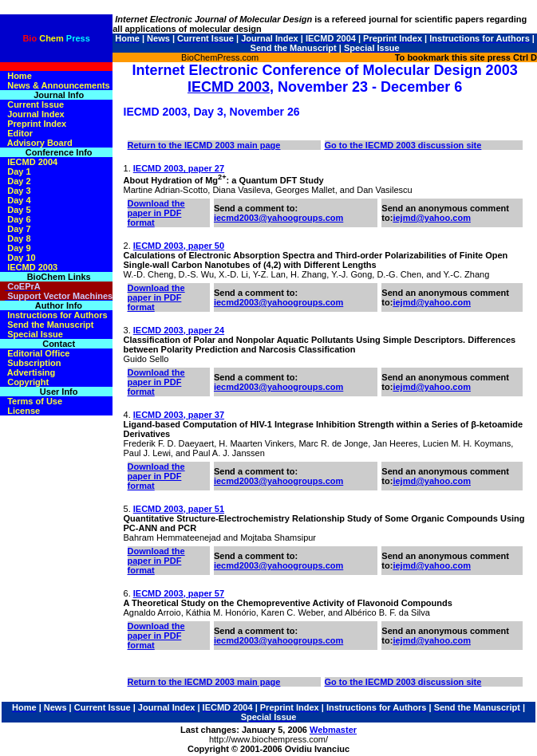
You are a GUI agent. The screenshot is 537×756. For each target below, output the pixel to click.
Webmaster (333, 730)
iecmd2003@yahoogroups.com (278, 218)
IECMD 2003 (229, 87)
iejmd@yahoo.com (432, 218)
